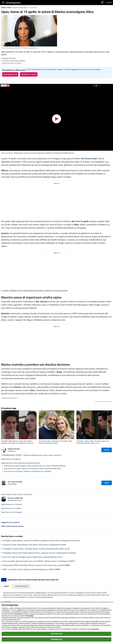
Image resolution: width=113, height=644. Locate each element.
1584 (18, 610)
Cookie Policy (95, 629)
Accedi (109, 3)
